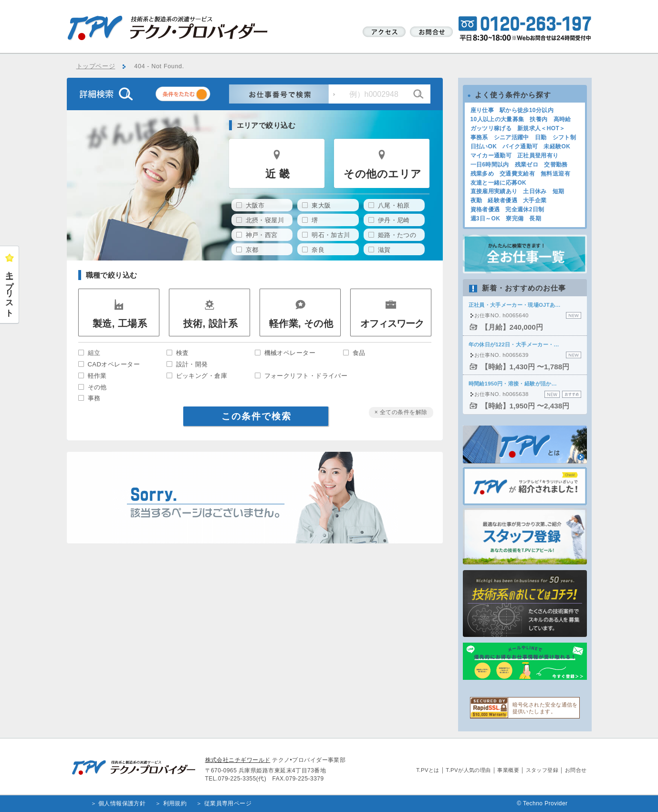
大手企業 (535, 200)
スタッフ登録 (542, 770)
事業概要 (508, 770)
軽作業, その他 (301, 323)
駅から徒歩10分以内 (527, 110)
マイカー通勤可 (491, 156)
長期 (535, 219)
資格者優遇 (485, 209)
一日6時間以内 (490, 165)
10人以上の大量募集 (497, 119)
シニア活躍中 (512, 137)
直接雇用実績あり (494, 191)
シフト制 (564, 137)
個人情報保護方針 (122, 803)
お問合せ (576, 770)
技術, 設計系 (210, 323)
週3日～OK (486, 219)
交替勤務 (556, 165)
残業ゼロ (527, 165)
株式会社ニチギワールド (238, 760)
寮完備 (515, 219)
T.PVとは (428, 770)
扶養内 (538, 119)
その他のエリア (382, 174)
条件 (195, 96)
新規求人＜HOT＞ (541, 128)
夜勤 (476, 200)
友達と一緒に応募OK (499, 183)
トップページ (96, 66)
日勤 (541, 137)
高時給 (562, 119)
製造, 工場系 (120, 323)
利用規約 (175, 803)
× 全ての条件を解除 (401, 412)
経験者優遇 (502, 200)
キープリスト (10, 290)
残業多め (482, 174)
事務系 (479, 137)
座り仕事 (482, 110)
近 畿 (277, 174)
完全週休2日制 (525, 209)
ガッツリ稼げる (491, 128)
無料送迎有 (555, 174)
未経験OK (557, 146)
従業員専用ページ (228, 803)
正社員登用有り (538, 156)
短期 (559, 191)
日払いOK (484, 146)
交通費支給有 (517, 174)
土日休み (535, 191)
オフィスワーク (392, 323)
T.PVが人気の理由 (468, 770)
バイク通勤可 (520, 146)
